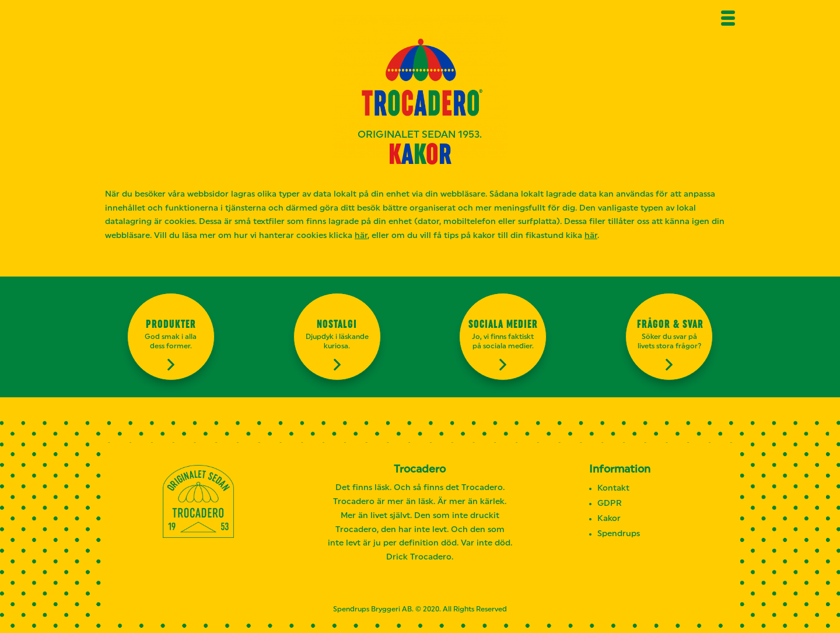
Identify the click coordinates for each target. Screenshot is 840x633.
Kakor (609, 519)
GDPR (610, 504)
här (361, 236)
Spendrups (619, 534)
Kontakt (613, 489)
